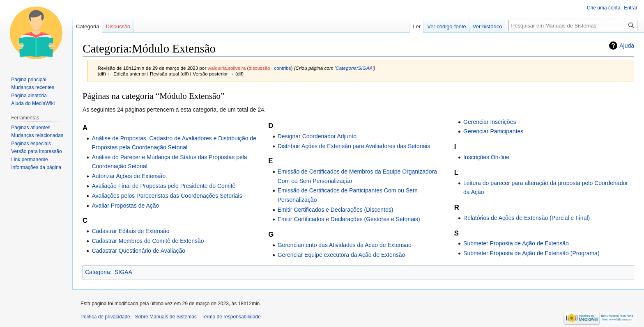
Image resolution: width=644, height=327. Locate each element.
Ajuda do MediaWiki (33, 103)
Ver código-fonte (447, 26)
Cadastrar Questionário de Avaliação (138, 251)
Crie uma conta (604, 8)
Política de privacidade (105, 317)
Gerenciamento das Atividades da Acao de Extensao (345, 245)
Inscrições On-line (486, 157)
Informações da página (36, 167)
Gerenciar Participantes (493, 131)
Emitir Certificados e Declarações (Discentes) (336, 210)
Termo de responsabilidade (231, 317)
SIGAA (123, 272)
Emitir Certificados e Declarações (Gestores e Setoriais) (349, 219)
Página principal (29, 80)
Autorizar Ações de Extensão (129, 176)
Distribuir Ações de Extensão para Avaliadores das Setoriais (354, 146)
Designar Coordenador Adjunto (317, 136)
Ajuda (627, 46)
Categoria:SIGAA (354, 68)
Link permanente (29, 160)
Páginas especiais (31, 144)
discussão (260, 68)
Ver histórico (488, 26)
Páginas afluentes (31, 128)
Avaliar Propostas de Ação (125, 206)
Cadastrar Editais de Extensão (130, 231)
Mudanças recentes (33, 87)
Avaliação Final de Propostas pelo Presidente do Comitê (163, 186)
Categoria (98, 272)
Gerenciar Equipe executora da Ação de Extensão (342, 255)
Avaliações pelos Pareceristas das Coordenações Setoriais (167, 196)
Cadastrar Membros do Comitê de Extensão (148, 241)
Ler (417, 26)
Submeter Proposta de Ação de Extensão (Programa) (531, 253)
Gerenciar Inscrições (490, 122)
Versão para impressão (36, 151)
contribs (282, 68)
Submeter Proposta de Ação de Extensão (516, 243)
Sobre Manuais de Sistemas (166, 317)
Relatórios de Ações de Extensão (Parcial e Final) (527, 218)
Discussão (118, 26)
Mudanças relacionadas (37, 135)
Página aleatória (29, 96)
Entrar (631, 8)
